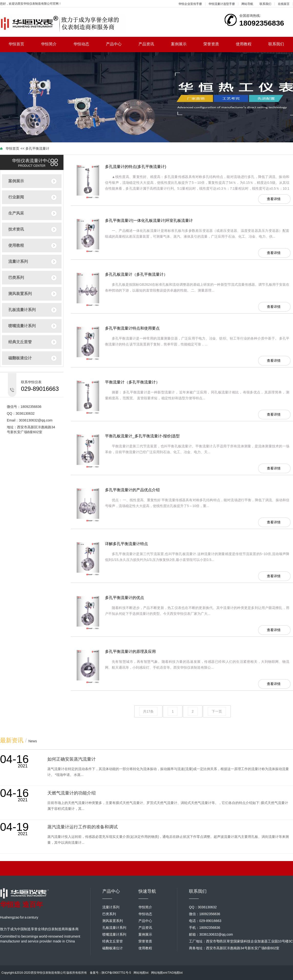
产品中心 (118, 44)
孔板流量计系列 (22, 310)
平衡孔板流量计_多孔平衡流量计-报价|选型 (142, 436)
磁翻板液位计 (20, 358)
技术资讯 (16, 229)
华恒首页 (21, 44)
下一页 (217, 711)
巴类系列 (16, 278)
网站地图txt (141, 973)
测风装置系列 (20, 294)
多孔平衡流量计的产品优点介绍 (132, 490)
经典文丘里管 (20, 342)
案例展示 (183, 44)
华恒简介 (53, 44)
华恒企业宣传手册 (190, 4)
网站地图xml (159, 973)
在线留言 (284, 4)
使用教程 (248, 44)
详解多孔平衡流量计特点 (126, 544)
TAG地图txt (175, 973)
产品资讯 (151, 44)
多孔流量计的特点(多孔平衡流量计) (136, 167)
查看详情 (274, 199)
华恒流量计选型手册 (222, 4)
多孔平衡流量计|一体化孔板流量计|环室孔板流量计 (149, 220)
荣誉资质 (215, 44)
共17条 (148, 711)
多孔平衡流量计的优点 (125, 598)
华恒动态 (86, 44)
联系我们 (265, 4)
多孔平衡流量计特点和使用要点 (132, 328)
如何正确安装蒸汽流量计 (72, 759)
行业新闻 (16, 197)
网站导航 (247, 4)
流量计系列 (18, 261)
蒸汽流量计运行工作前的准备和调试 (83, 827)
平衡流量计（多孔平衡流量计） (132, 382)
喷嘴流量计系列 (22, 326)
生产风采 (16, 213)
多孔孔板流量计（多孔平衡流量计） (136, 274)
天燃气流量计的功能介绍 (72, 793)
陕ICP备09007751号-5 (116, 973)
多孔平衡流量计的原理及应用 (130, 652)
